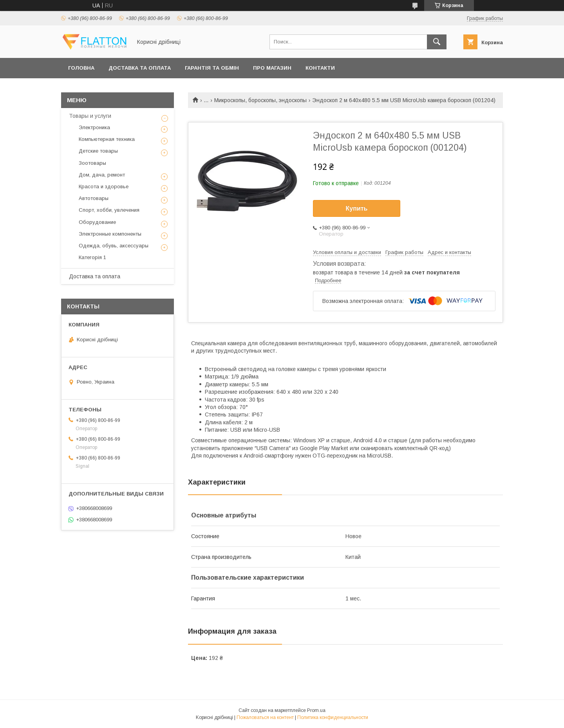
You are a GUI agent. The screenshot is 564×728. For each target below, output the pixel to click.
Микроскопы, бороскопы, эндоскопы (260, 100)
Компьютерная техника (107, 139)
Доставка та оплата (140, 68)
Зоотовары (92, 163)
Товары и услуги (90, 116)
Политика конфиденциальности (333, 717)
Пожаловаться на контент (265, 717)
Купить (357, 208)
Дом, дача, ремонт (102, 175)
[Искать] (437, 42)
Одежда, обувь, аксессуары (114, 246)
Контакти (320, 68)
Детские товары (98, 151)
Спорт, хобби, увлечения (109, 210)
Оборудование (97, 222)
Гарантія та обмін (212, 68)
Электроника (94, 127)
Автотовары (94, 198)
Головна (81, 68)
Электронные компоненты (110, 234)
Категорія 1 (92, 257)
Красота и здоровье (104, 187)
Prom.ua (316, 710)
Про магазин (272, 68)
